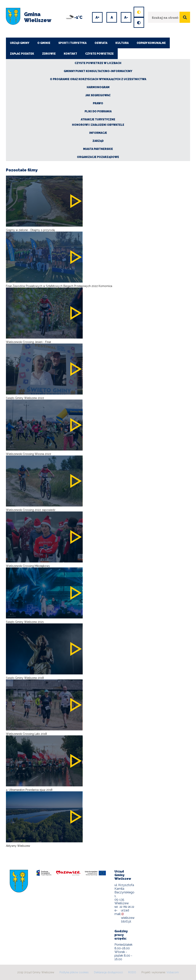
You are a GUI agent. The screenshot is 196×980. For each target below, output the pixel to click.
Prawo (98, 103)
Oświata (101, 43)
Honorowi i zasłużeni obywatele (98, 125)
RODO (132, 972)
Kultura (122, 43)
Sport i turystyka (72, 43)
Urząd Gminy (20, 43)
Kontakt (70, 54)
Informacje (98, 133)
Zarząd (98, 141)
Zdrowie (49, 54)
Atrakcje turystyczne (98, 119)
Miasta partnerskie (98, 149)
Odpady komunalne (151, 43)
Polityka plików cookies (74, 972)
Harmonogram (98, 87)
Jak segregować (98, 95)
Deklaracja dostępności (108, 972)
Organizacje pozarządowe (98, 157)
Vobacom (173, 972)
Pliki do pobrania (98, 111)
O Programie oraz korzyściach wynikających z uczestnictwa (98, 79)
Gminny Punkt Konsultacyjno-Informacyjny (98, 71)
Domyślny (135, 7)
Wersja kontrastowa (135, 18)
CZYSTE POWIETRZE (99, 54)
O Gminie (44, 43)
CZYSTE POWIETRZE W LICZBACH (98, 63)
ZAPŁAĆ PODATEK (22, 54)
